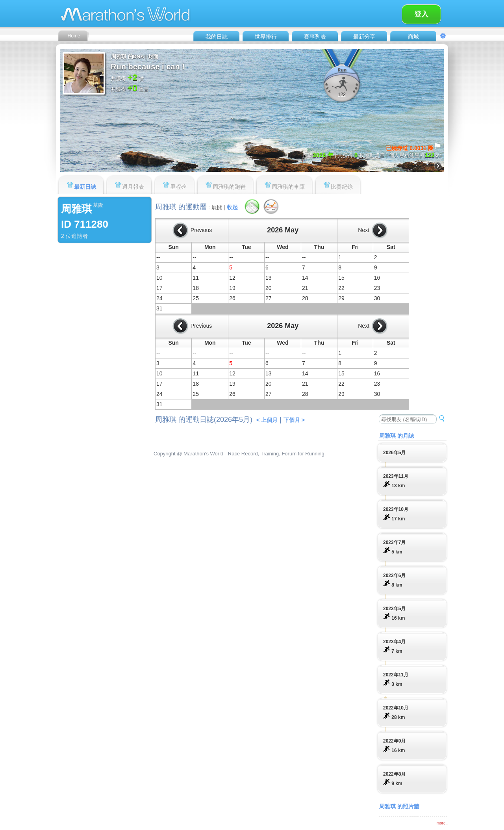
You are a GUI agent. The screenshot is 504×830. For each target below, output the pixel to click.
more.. (442, 823)
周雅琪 (76, 209)
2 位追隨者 (74, 236)
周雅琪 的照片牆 (399, 806)
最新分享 (364, 37)
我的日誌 (217, 37)
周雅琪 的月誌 (397, 436)
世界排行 (266, 37)
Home (74, 36)
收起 (232, 207)
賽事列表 (315, 37)
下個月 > (294, 420)
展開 (217, 207)
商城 (413, 37)
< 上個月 (267, 420)
